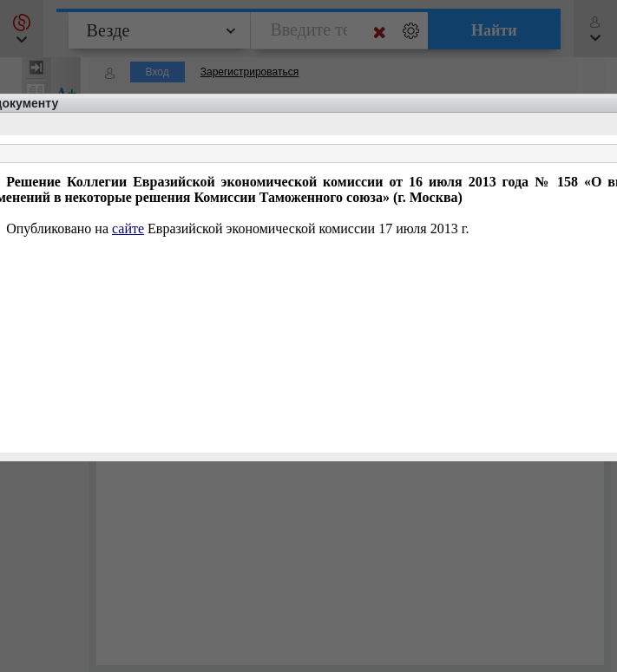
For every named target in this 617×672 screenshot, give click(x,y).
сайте (128, 228)
